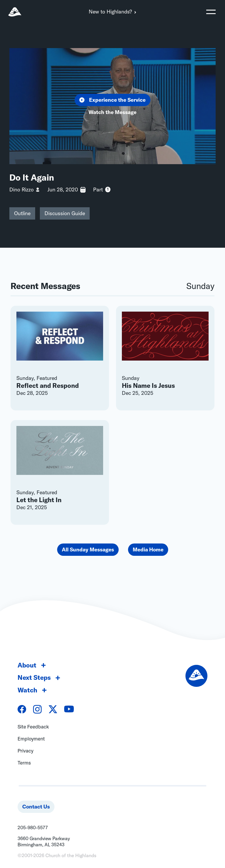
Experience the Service (113, 100)
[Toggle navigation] (211, 12)
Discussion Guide (65, 213)
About (27, 665)
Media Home (148, 549)
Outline (22, 213)
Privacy (25, 751)
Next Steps (34, 677)
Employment (31, 739)
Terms (24, 763)
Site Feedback (33, 727)
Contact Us (36, 807)
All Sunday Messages (88, 549)
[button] (211, 12)
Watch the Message (112, 112)
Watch (27, 690)
